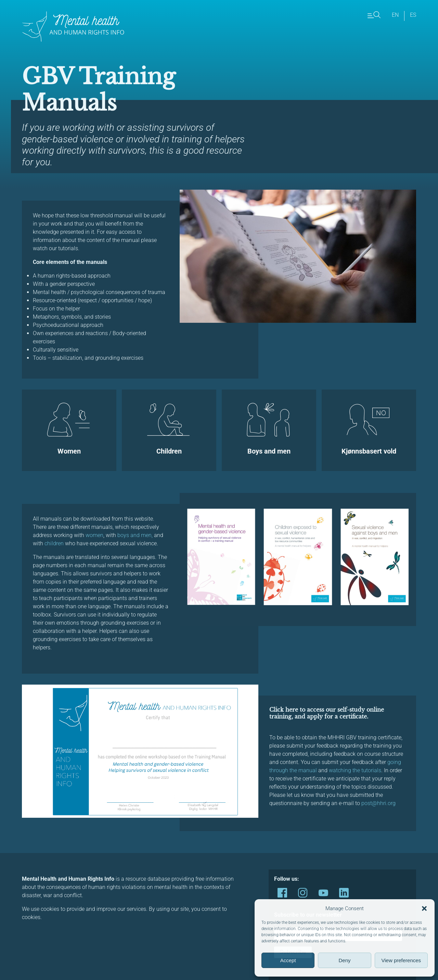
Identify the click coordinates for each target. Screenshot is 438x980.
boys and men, (134, 535)
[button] (424, 908)
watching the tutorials (355, 770)
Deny (344, 960)
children (54, 543)
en (395, 15)
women (94, 535)
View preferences (401, 960)
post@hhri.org (378, 803)
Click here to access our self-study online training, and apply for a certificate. (327, 713)
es (413, 15)
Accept (288, 960)
